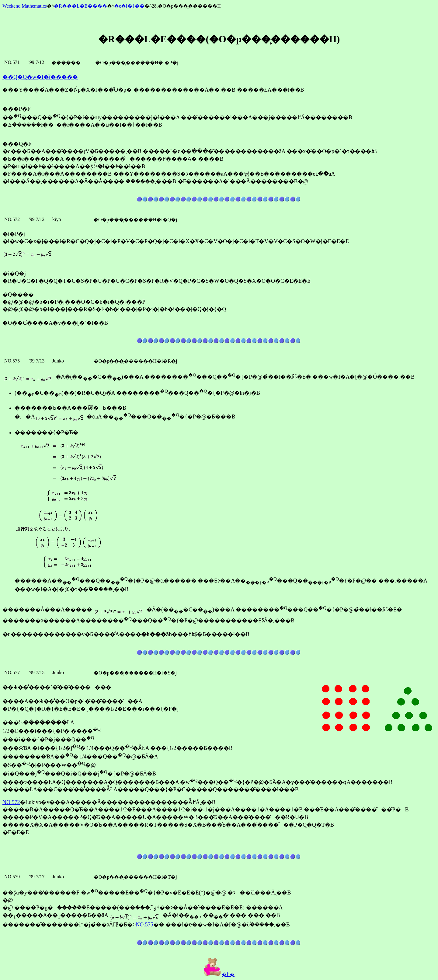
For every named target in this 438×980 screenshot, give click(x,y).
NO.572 (11, 802)
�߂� (219, 974)
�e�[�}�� (129, 6)
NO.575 (144, 925)
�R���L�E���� (80, 6)
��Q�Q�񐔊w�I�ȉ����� (40, 77)
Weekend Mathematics (25, 6)
